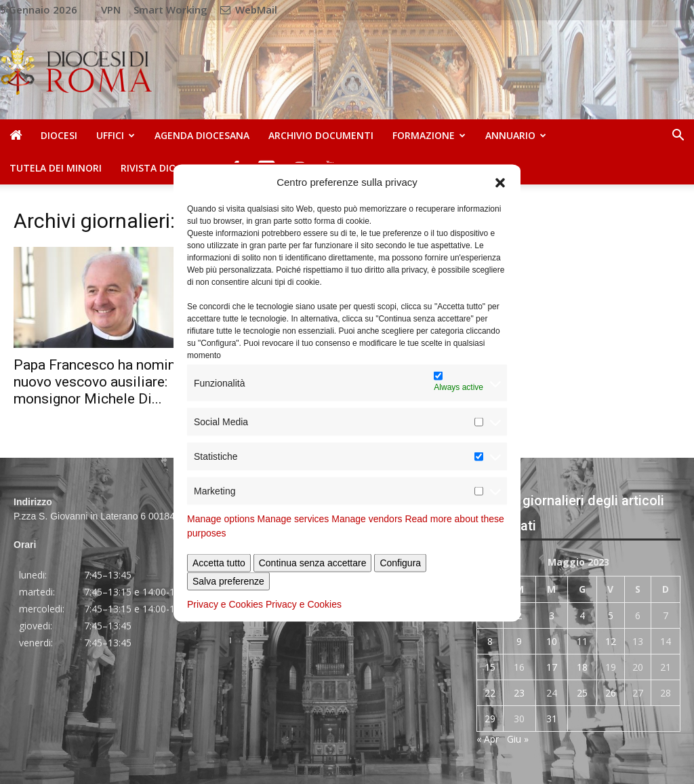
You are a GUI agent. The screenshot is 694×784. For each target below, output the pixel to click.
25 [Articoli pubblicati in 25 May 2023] (582, 693)
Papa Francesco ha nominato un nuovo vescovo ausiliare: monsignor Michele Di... (114, 382)
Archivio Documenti (321, 135)
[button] (500, 182)
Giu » (518, 739)
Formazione (429, 135)
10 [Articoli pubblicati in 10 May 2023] (552, 641)
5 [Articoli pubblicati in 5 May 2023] (611, 615)
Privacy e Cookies (225, 604)
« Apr (488, 739)
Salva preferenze (228, 581)
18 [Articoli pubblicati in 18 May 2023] (582, 667)
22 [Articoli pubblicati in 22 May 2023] (490, 693)
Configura (400, 563)
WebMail (249, 9)
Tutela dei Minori (56, 168)
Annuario (516, 135)
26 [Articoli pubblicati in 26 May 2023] (611, 693)
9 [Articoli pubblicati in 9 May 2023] (519, 641)
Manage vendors (367, 519)
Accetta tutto (219, 563)
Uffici (116, 135)
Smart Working (170, 9)
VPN (111, 9)
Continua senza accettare (313, 563)
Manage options (221, 519)
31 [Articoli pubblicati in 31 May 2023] (552, 719)
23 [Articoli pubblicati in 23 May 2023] (519, 693)
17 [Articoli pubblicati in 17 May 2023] (552, 667)
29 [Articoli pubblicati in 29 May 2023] (490, 719)
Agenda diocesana (202, 135)
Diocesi (59, 135)
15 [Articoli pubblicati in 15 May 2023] (490, 667)
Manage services (293, 519)
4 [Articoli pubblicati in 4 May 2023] (582, 615)
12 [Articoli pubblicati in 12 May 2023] (611, 641)
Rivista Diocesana (167, 168)
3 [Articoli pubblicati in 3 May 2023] (552, 615)
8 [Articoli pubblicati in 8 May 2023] (490, 641)
